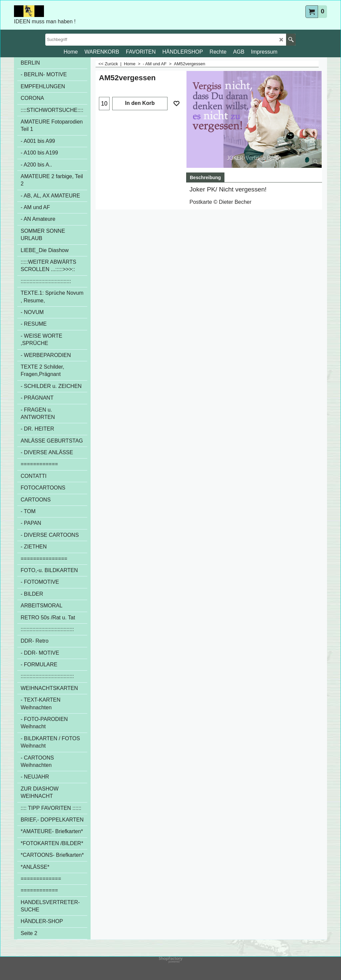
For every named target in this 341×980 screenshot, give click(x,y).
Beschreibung (205, 177)
